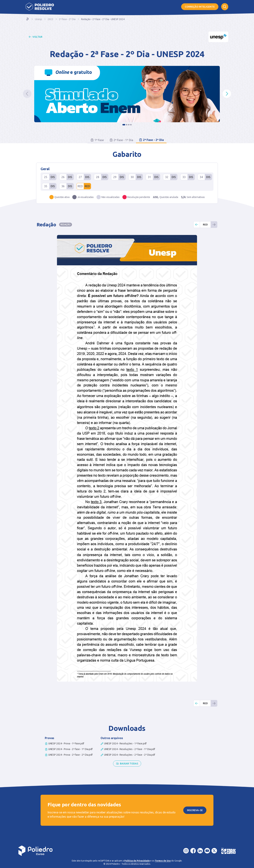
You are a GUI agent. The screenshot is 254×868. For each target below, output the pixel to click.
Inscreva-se (195, 810)
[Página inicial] (40, 7)
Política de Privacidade (137, 861)
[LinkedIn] (200, 851)
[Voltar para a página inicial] (36, 851)
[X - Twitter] (214, 851)
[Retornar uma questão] (197, 225)
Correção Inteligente (200, 7)
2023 (50, 19)
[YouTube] (207, 851)
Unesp (38, 19)
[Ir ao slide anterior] (27, 94)
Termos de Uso (163, 861)
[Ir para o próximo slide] (227, 94)
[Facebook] (193, 851)
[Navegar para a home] (28, 19)
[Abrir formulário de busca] (225, 7)
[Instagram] (186, 851)
